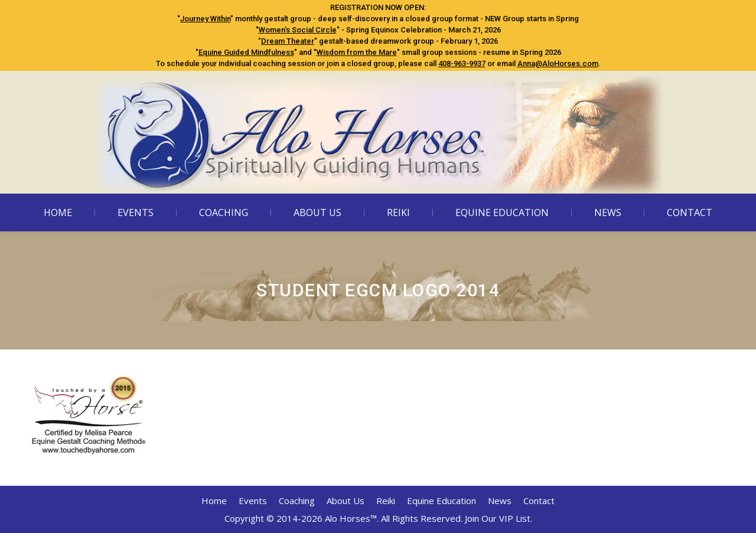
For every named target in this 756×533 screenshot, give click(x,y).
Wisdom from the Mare (357, 52)
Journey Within (205, 19)
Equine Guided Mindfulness (246, 52)
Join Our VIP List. (498, 518)
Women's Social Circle (298, 30)
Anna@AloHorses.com (558, 63)
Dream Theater (288, 41)
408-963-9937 (462, 63)
